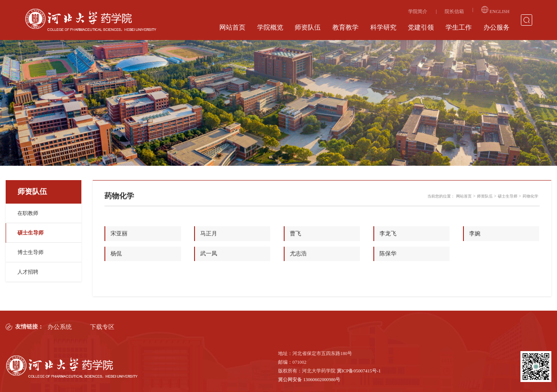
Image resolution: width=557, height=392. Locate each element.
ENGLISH (495, 10)
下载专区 (101, 327)
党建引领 (421, 27)
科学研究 (383, 27)
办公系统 (58, 327)
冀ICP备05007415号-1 (359, 370)
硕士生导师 (30, 233)
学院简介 (418, 12)
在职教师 (28, 213)
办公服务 (497, 27)
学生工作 (459, 27)
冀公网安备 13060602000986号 (309, 379)
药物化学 (530, 196)
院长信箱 (454, 12)
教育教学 (346, 27)
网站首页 (232, 27)
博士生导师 (30, 252)
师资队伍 (308, 27)
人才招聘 (28, 272)
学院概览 (270, 27)
